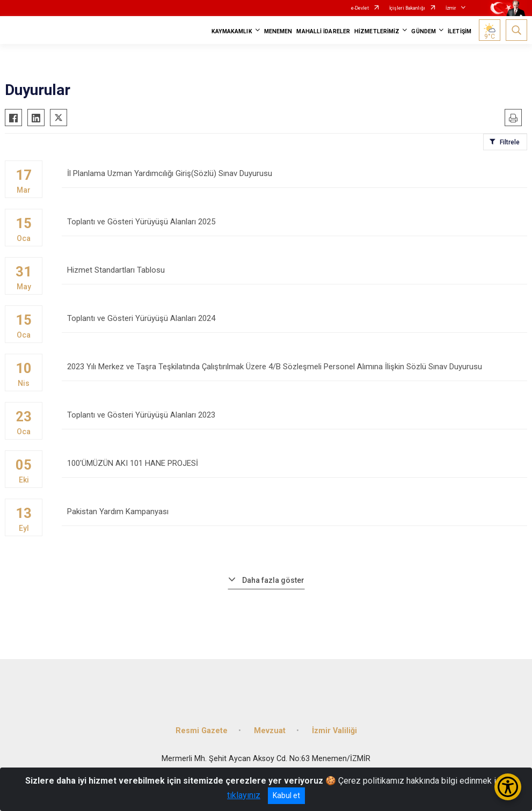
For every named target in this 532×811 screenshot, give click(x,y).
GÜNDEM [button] (424, 31)
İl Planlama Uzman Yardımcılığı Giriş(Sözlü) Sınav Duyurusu (294, 178)
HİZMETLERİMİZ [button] (377, 31)
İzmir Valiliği (334, 731)
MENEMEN (278, 31)
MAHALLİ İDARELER (323, 31)
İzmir (451, 8)
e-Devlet (360, 8)
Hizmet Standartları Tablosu (294, 275)
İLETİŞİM (460, 31)
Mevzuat (270, 731)
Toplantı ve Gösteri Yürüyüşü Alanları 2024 (294, 323)
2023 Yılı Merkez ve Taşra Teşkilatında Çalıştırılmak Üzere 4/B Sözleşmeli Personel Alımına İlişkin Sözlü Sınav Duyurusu (294, 372)
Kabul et (286, 795)
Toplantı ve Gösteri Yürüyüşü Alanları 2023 (294, 420)
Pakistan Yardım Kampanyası (294, 517)
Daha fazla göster (273, 580)
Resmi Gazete (202, 731)
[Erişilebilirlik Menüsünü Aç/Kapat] (508, 787)
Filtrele (510, 142)
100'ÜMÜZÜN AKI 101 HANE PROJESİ (294, 468)
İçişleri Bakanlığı (407, 8)
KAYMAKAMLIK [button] (232, 31)
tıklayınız (244, 795)
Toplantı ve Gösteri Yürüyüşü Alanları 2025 (294, 227)
